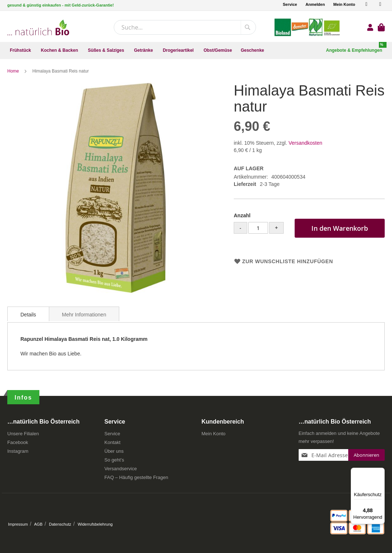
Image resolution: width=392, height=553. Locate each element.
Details (28, 315)
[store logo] (38, 28)
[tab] (28, 314)
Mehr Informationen (84, 315)
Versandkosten (305, 143)
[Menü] (380, 472)
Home (14, 71)
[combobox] (185, 27)
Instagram (18, 451)
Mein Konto (344, 4)
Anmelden (315, 4)
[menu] (196, 50)
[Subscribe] (366, 455)
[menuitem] (21, 50)
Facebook (18, 442)
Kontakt (112, 442)
